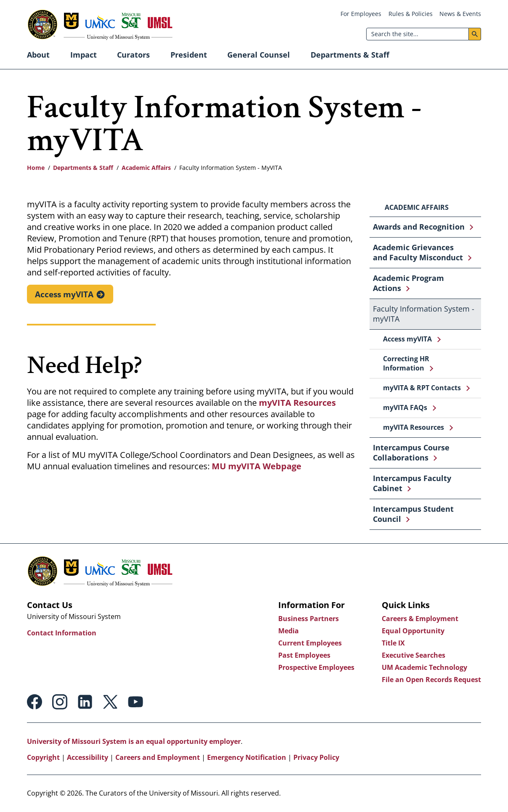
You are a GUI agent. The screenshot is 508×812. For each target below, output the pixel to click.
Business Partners (309, 619)
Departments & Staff (350, 55)
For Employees (361, 14)
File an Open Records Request (431, 680)
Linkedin (85, 702)
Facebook (35, 702)
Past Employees (304, 655)
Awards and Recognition (419, 227)
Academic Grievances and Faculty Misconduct (418, 252)
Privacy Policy (316, 757)
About (38, 55)
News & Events (460, 14)
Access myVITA (407, 339)
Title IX (393, 643)
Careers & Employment (420, 619)
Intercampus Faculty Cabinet (412, 483)
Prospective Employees (316, 667)
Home (36, 168)
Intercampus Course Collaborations (411, 452)
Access (65, 294)
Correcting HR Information (406, 363)
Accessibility (88, 757)
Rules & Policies (411, 14)
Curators (133, 55)
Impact (84, 55)
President (189, 55)
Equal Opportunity (413, 631)
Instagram (60, 702)
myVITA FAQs (405, 407)
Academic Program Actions (408, 283)
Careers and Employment (158, 757)
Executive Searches (414, 655)
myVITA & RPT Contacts (422, 388)
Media (289, 631)
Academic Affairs (146, 168)
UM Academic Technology (424, 667)
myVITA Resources (297, 403)
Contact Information (62, 633)
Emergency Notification (247, 757)
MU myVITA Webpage (257, 467)
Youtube (136, 702)
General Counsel (259, 55)
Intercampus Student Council (413, 514)
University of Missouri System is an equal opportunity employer (134, 741)
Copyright (43, 757)
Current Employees (310, 643)
